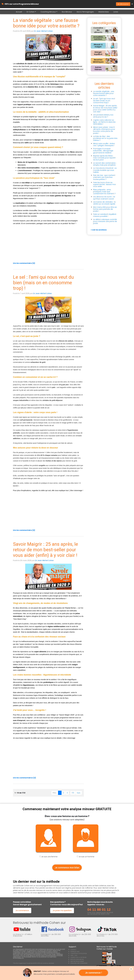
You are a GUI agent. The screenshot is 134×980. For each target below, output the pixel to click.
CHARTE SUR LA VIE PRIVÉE (78, 958)
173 (73, 793)
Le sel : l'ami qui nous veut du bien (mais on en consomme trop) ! (43, 283)
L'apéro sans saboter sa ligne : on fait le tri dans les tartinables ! (104, 122)
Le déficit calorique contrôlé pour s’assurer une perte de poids (105, 221)
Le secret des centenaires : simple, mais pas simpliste (105, 164)
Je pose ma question (62, 911)
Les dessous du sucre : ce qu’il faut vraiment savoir (104, 198)
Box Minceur (67, 12)
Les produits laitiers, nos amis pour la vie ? (103, 116)
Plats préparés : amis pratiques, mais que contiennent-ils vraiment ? (104, 192)
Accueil (19, 12)
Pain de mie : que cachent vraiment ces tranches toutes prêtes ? (104, 177)
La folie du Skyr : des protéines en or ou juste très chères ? (105, 138)
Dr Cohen (31, 12)
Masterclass (104, 12)
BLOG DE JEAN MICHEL (77, 960)
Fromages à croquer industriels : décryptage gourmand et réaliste (103, 151)
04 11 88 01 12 (99, 910)
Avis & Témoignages (85, 12)
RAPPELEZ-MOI (75, 952)
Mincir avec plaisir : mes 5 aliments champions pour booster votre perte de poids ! (104, 130)
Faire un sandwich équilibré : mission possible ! (105, 215)
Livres (116, 12)
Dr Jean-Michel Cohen (43, 31)
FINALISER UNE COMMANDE (79, 964)
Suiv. (79, 793)
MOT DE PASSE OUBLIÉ (77, 962)
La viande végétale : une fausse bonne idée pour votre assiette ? (46, 23)
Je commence (22, 911)
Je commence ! (93, 973)
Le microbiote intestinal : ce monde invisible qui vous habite (105, 170)
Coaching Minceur (48, 12)
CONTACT (73, 950)
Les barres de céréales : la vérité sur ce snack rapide (104, 203)
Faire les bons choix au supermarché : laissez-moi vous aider (104, 184)
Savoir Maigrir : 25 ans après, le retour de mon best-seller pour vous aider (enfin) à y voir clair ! (45, 550)
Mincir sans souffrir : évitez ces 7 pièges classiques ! (104, 145)
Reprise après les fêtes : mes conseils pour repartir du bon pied (104, 158)
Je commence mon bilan (67, 868)
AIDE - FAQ (74, 956)
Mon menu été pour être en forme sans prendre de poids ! (105, 209)
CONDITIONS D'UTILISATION (79, 954)
